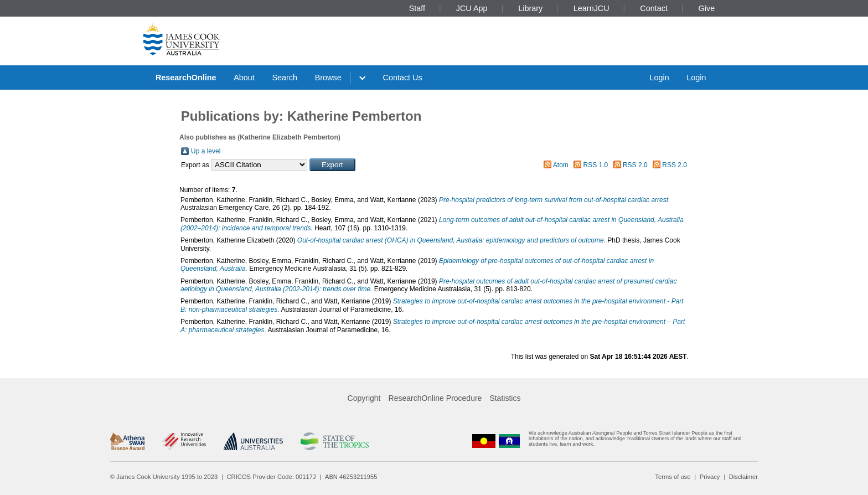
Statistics (505, 398)
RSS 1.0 (596, 165)
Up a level (206, 151)
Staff (417, 8)
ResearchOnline (186, 78)
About (244, 78)
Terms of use (673, 477)
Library (530, 8)
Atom (561, 165)
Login (659, 78)
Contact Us (403, 78)
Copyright (364, 398)
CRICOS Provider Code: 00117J (272, 477)
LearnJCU (591, 8)
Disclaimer (743, 477)
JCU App (472, 8)
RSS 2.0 (635, 165)
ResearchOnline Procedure (435, 398)
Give (707, 8)
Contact (654, 8)
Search (285, 78)
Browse (328, 78)
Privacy (710, 477)
